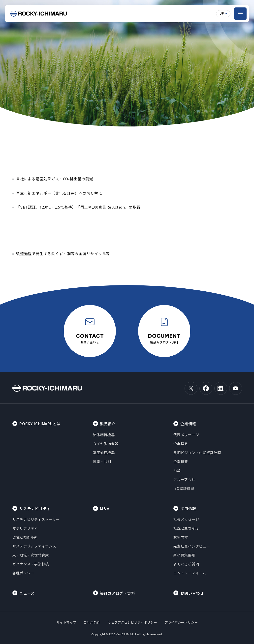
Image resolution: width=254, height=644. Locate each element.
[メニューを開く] (240, 14)
